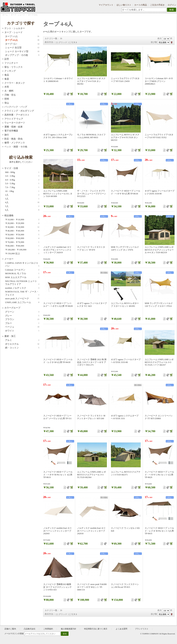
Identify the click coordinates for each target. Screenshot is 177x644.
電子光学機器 (11, 131)
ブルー (22, 323)
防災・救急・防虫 (13, 139)
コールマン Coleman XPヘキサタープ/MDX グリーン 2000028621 (159, 81)
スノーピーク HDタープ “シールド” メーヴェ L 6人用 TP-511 (57, 417)
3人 (22, 199)
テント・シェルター (15, 28)
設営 (7, 59)
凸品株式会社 (30, 629)
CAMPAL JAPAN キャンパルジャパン (22, 265)
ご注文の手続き (157, 5)
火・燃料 (9, 91)
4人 (22, 202)
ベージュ (22, 327)
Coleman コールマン (22, 270)
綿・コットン (22, 348)
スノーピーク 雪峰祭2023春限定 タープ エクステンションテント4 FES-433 (57, 587)
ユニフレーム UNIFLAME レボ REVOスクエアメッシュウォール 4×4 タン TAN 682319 (159, 250)
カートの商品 (141, 5)
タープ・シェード (18, 15)
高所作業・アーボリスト (17, 115)
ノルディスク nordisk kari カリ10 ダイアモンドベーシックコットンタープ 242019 (57, 250)
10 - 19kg (22, 191)
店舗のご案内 (10, 629)
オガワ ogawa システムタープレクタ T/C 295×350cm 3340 (58, 136)
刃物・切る (10, 95)
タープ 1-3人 (22, 36)
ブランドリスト (142, 629)
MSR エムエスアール (22, 277)
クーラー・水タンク (15, 83)
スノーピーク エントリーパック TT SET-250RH (159, 417)
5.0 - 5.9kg (22, 183)
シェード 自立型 (22, 48)
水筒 (7, 87)
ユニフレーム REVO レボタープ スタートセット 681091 (125, 305)
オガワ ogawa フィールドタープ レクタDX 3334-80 (160, 192)
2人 (22, 195)
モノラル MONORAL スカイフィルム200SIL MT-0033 (91, 136)
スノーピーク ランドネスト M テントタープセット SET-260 (91, 417)
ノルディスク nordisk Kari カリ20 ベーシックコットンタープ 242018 (91, 531)
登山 (7, 103)
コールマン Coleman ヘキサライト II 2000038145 (58, 80)
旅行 (7, 135)
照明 (7, 99)
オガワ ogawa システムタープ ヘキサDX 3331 (125, 417)
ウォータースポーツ (15, 123)
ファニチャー (11, 63)
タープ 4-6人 (22, 40)
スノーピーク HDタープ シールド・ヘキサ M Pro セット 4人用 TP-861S (58, 475)
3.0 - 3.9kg (22, 176)
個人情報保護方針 (69, 629)
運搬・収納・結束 (13, 127)
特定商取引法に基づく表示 (96, 629)
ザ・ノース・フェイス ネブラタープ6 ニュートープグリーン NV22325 (92, 194)
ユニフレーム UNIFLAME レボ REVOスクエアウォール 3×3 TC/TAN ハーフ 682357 (159, 362)
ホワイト (22, 331)
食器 (7, 79)
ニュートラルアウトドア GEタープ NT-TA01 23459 (125, 80)
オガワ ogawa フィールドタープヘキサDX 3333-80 (126, 361)
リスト (74, 42)
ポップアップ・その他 (22, 55)
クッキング (10, 71)
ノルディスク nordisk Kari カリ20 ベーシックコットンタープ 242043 (57, 531)
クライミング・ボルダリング (19, 111)
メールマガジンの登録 (14, 633)
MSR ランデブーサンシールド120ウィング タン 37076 (125, 248)
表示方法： (50, 42)
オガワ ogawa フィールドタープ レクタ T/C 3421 (92, 305)
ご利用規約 (48, 629)
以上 (22, 254)
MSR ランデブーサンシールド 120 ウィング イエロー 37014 (159, 305)
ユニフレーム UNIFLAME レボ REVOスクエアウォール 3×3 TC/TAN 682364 (91, 475)
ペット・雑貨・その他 (16, 147)
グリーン (22, 312)
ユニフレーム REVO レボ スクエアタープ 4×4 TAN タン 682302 (91, 81)
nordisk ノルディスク (22, 288)
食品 (7, 75)
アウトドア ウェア (14, 119)
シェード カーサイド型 (22, 51)
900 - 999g (22, 172)
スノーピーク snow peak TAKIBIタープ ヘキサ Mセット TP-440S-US (92, 587)
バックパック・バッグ (16, 107)
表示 (159, 39)
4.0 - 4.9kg (22, 180)
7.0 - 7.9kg (22, 187)
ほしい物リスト (124, 5)
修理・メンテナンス (15, 143)
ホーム (5, 15)
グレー (22, 316)
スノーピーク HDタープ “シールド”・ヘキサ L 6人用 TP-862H (58, 305)
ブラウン (22, 319)
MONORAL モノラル (22, 273)
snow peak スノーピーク (22, 299)
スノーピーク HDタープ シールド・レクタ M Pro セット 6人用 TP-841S (159, 531)
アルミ (22, 340)
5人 (22, 206)
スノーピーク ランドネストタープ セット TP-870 (91, 248)
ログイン (172, 5)
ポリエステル (22, 344)
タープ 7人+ (22, 44)
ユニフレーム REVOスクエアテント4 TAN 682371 (126, 473)
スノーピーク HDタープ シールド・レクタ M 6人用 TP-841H (58, 361)
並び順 (154, 42)
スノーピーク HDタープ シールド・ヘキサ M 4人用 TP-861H (126, 192)
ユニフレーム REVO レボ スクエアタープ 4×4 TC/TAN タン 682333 (125, 137)
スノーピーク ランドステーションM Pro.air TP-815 (125, 586)
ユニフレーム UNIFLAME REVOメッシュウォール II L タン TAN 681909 (58, 194)
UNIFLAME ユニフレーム (22, 302)
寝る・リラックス (13, 67)
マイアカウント (106, 5)
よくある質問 (121, 629)
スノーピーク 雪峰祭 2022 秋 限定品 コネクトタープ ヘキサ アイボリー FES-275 (92, 362)
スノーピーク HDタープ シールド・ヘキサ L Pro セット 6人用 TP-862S (159, 475)
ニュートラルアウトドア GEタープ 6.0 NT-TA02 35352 (159, 136)
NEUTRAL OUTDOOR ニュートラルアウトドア (22, 283)
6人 (22, 210)
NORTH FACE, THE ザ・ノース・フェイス (22, 293)
